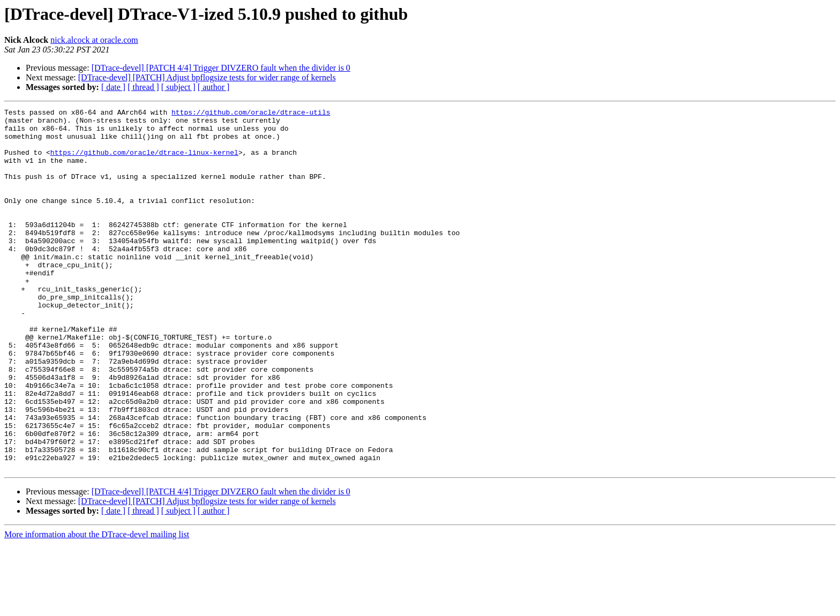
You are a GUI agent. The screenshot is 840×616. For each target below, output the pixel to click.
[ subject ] (178, 87)
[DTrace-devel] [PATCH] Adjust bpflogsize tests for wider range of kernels (207, 77)
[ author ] (214, 87)
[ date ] (113, 87)
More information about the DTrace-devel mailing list (97, 607)
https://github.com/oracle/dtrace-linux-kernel (144, 162)
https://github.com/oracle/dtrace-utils (251, 114)
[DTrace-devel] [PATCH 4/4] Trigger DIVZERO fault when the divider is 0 (221, 68)
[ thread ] (143, 87)
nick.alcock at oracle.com (94, 40)
